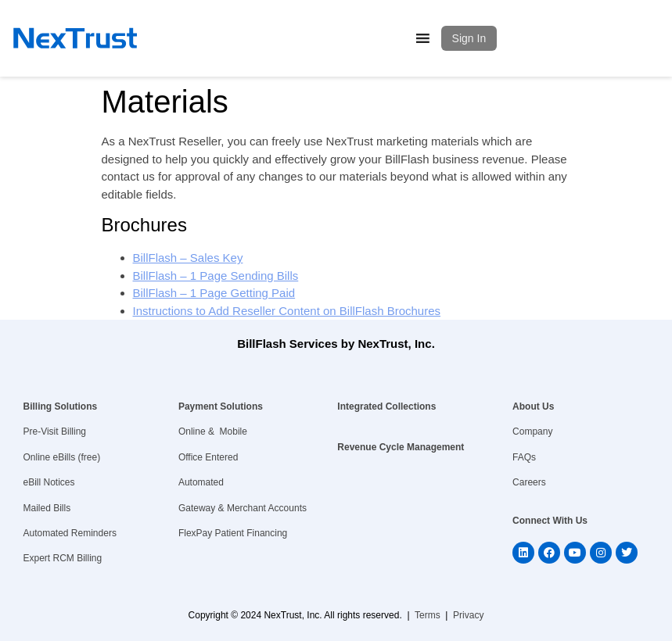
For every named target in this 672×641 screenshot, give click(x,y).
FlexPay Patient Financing (233, 533)
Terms (428, 615)
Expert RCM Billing (63, 558)
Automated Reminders (70, 533)
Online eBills (50, 457)
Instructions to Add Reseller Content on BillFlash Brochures (287, 311)
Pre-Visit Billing (55, 432)
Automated (201, 482)
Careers (529, 482)
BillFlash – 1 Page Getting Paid (214, 293)
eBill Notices (49, 482)
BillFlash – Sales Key (188, 258)
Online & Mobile (213, 432)
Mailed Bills (47, 508)
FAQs (524, 457)
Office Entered (208, 457)
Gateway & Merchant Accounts (243, 508)
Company (532, 432)
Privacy (468, 615)
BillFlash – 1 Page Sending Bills (216, 276)
